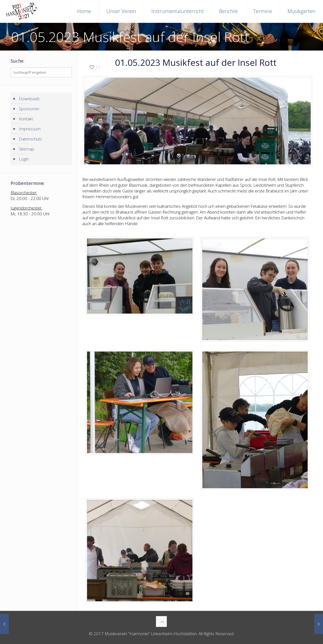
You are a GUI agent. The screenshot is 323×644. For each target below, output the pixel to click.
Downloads (29, 99)
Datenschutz (30, 139)
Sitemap (27, 149)
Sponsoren (29, 109)
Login (24, 159)
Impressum (30, 129)
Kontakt (26, 119)
